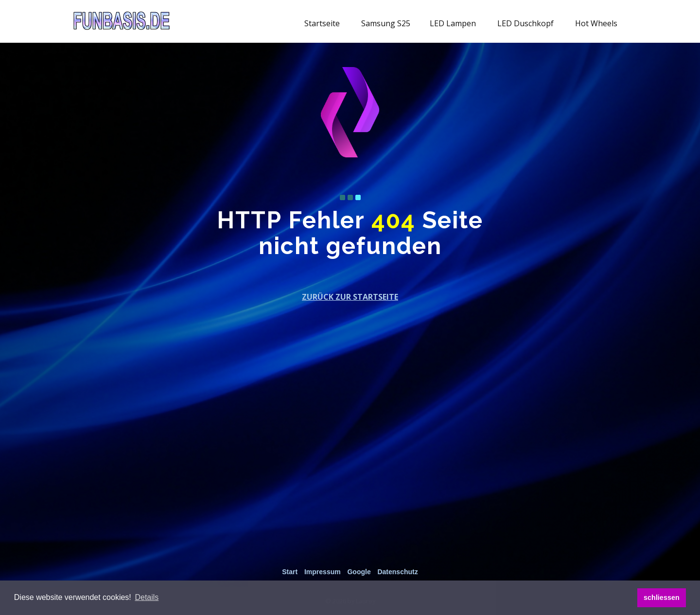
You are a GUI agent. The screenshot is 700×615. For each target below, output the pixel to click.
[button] (147, 598)
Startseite (322, 23)
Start (290, 572)
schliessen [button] (662, 598)
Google (359, 572)
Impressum (323, 572)
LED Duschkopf (525, 23)
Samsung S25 (386, 23)
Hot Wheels (596, 23)
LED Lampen (453, 23)
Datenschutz (397, 572)
